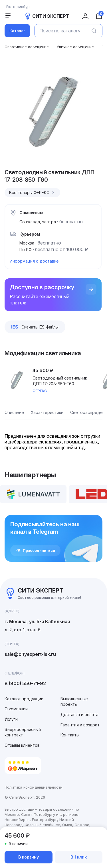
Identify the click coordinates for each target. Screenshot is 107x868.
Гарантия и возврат (80, 725)
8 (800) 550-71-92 (25, 683)
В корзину (29, 857)
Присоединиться (35, 550)
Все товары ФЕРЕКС (32, 193)
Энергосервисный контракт (23, 732)
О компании (16, 709)
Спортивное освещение (27, 47)
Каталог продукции (24, 699)
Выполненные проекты (74, 702)
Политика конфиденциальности (34, 787)
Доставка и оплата (79, 714)
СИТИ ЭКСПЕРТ (47, 16)
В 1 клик (79, 857)
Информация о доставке (34, 261)
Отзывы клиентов (22, 745)
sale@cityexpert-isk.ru (30, 654)
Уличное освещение (75, 47)
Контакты (70, 735)
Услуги (11, 719)
